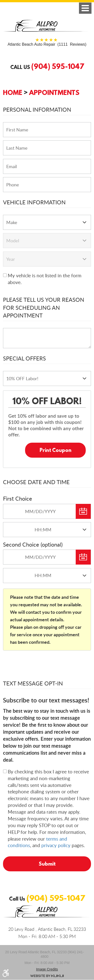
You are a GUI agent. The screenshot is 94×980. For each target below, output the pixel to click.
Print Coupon (56, 450)
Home (13, 92)
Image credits (47, 969)
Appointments (54, 92)
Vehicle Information (34, 202)
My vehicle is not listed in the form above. (45, 279)
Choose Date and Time (36, 482)
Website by (47, 976)
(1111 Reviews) (47, 45)
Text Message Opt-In (33, 683)
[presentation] (41, 667)
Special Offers (24, 358)
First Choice (18, 498)
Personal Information (37, 109)
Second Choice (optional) (33, 544)
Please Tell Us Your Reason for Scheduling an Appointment (44, 307)
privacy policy (56, 845)
